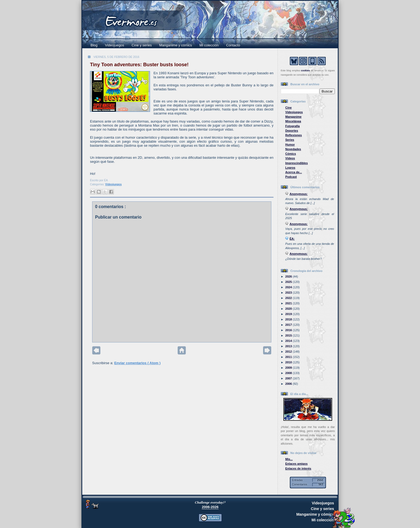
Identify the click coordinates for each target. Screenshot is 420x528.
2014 (289, 341)
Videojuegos (115, 45)
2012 (289, 352)
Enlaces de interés (298, 468)
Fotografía (292, 126)
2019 (289, 314)
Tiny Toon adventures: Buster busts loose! (139, 65)
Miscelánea (293, 121)
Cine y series (142, 45)
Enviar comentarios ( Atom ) (137, 363)
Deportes (292, 131)
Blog (94, 45)
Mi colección (209, 45)
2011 (289, 357)
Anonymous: (299, 194)
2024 (289, 287)
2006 (289, 384)
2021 (289, 303)
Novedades (293, 149)
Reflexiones (294, 135)
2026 (289, 276)
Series (290, 140)
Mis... (289, 459)
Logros (290, 168)
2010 (289, 362)
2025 (289, 282)
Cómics (291, 154)
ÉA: (292, 239)
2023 (289, 293)
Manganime (293, 117)
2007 (289, 378)
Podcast (291, 177)
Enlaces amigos (297, 464)
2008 (289, 373)
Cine (288, 108)
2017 (289, 325)
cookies (305, 71)
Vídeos (290, 158)
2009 (289, 368)
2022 (289, 298)
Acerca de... (294, 172)
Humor (290, 145)
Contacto (233, 45)
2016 (289, 330)
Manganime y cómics (176, 45)
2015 (289, 335)
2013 (289, 346)
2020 (289, 309)
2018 (289, 319)
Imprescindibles (297, 163)
